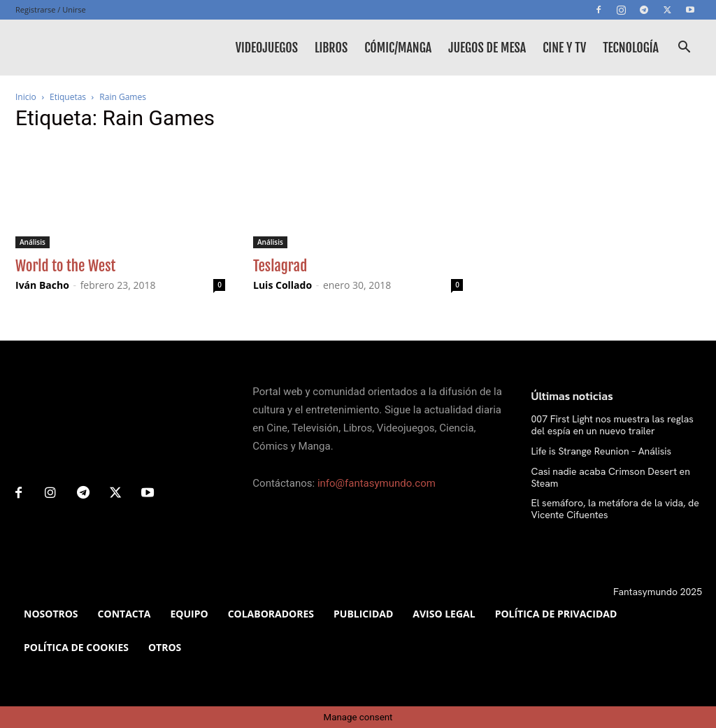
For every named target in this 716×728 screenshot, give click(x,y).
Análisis (33, 242)
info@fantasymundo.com (377, 483)
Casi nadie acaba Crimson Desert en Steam (611, 477)
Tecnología (631, 48)
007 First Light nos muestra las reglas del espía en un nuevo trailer (613, 425)
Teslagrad (280, 266)
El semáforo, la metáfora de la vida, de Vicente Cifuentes (615, 509)
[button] (684, 49)
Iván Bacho (42, 285)
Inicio (26, 97)
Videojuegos (267, 48)
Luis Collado (282, 285)
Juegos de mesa (487, 48)
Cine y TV (564, 48)
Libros (331, 48)
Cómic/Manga (398, 48)
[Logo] (78, 48)
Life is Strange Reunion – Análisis (602, 451)
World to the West (65, 266)
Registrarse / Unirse (51, 9)
